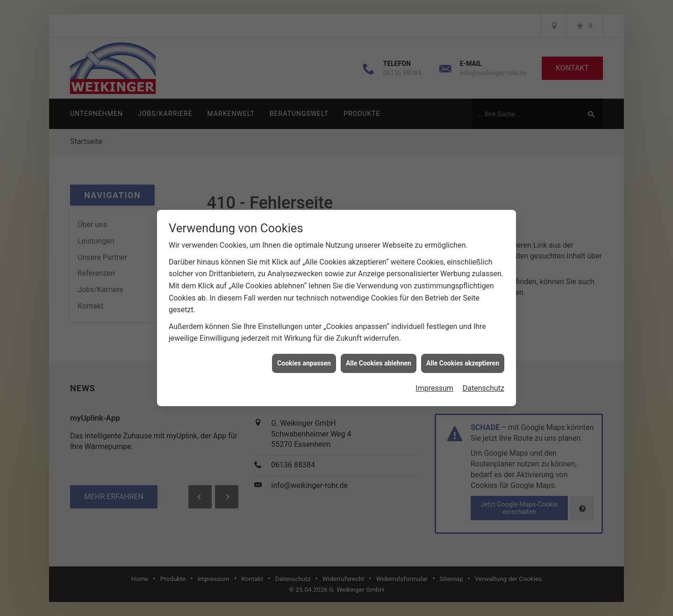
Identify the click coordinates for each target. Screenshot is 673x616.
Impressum (434, 375)
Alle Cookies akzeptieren (463, 350)
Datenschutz (483, 375)
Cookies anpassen (304, 350)
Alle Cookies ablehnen (379, 350)
